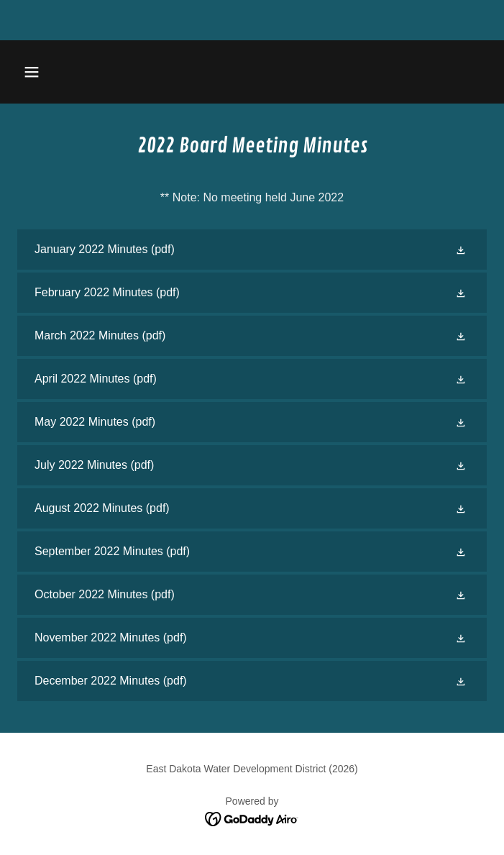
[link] (252, 250)
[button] (71, 72)
